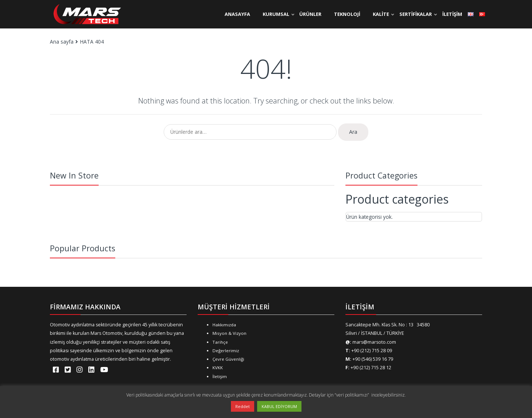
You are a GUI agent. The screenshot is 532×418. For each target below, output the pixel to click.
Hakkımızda (224, 325)
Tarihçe (220, 342)
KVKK (218, 368)
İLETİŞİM (452, 14)
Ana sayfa (62, 42)
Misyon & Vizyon (229, 333)
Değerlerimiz (226, 351)
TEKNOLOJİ (347, 14)
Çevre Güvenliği (228, 359)
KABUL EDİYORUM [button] (279, 406)
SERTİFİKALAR (416, 14)
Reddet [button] (243, 406)
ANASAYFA (237, 14)
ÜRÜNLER (310, 14)
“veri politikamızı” (352, 395)
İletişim (220, 376)
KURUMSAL (276, 14)
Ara (353, 132)
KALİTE (381, 14)
